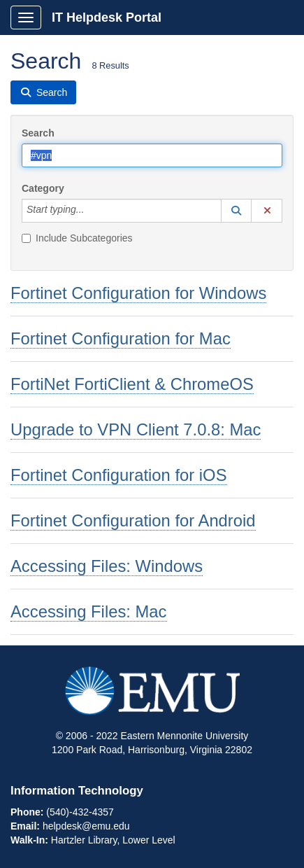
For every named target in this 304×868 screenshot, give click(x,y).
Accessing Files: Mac (89, 611)
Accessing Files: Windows (107, 566)
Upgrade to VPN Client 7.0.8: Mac (136, 429)
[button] (236, 211)
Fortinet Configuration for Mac (121, 338)
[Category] (92, 211)
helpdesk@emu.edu (86, 826)
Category (43, 188)
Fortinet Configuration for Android (133, 520)
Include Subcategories (77, 238)
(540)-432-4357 (80, 812)
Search (38, 133)
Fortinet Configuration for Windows (138, 293)
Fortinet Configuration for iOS (119, 475)
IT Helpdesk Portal (107, 17)
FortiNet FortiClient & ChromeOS (132, 384)
